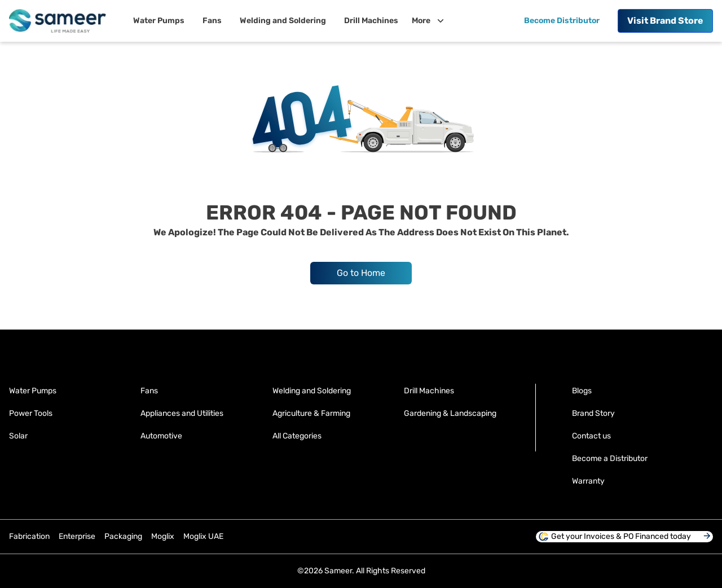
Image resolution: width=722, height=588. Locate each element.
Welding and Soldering (312, 391)
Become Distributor (562, 21)
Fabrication (29, 536)
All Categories (297, 436)
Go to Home (361, 273)
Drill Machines (429, 391)
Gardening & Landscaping (450, 413)
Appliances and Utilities (182, 413)
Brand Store (665, 21)
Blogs (582, 391)
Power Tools (31, 413)
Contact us (591, 436)
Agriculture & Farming (311, 413)
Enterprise (77, 536)
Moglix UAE (203, 536)
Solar (18, 436)
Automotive (161, 436)
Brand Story (593, 413)
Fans (149, 391)
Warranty (588, 481)
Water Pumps (33, 391)
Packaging (123, 536)
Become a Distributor (610, 458)
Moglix (163, 536)
